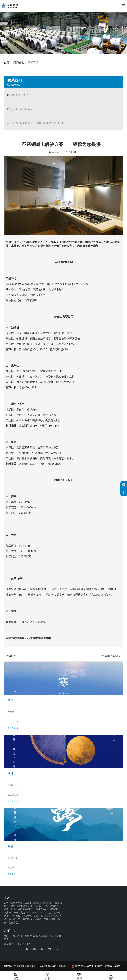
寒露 (10, 700)
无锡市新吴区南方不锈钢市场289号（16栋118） (39, 123)
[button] (62, 51)
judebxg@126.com (22, 109)
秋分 (10, 773)
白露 (10, 846)
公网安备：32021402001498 (107, 966)
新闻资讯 (19, 62)
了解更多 (13, 728)
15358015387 (20, 95)
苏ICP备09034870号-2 (83, 966)
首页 (7, 62)
